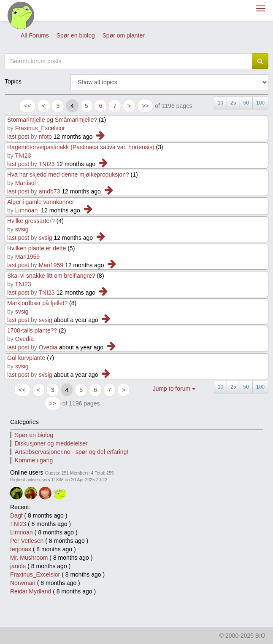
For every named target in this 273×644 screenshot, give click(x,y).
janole (18, 566)
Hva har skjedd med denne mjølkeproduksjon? (68, 174)
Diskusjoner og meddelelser (51, 443)
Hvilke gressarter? (31, 221)
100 (260, 103)
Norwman (23, 583)
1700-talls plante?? (32, 330)
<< (27, 106)
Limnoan (27, 210)
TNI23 (23, 156)
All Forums (35, 35)
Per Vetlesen (27, 541)
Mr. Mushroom (29, 558)
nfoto (45, 137)
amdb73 (50, 191)
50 (246, 103)
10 (220, 103)
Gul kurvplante (26, 358)
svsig (22, 229)
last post (18, 137)
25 (233, 103)
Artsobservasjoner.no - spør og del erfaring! (72, 452)
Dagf (16, 515)
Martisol (26, 183)
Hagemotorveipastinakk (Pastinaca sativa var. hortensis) (81, 147)
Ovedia (24, 339)
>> (145, 106)
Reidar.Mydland (31, 591)
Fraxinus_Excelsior (40, 128)
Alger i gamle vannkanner (41, 202)
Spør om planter (124, 35)
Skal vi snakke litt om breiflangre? (51, 276)
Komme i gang (34, 460)
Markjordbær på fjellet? (37, 303)
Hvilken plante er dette (36, 248)
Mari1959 (27, 257)
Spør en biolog (76, 35)
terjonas (21, 549)
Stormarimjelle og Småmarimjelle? (52, 120)
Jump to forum (174, 389)
